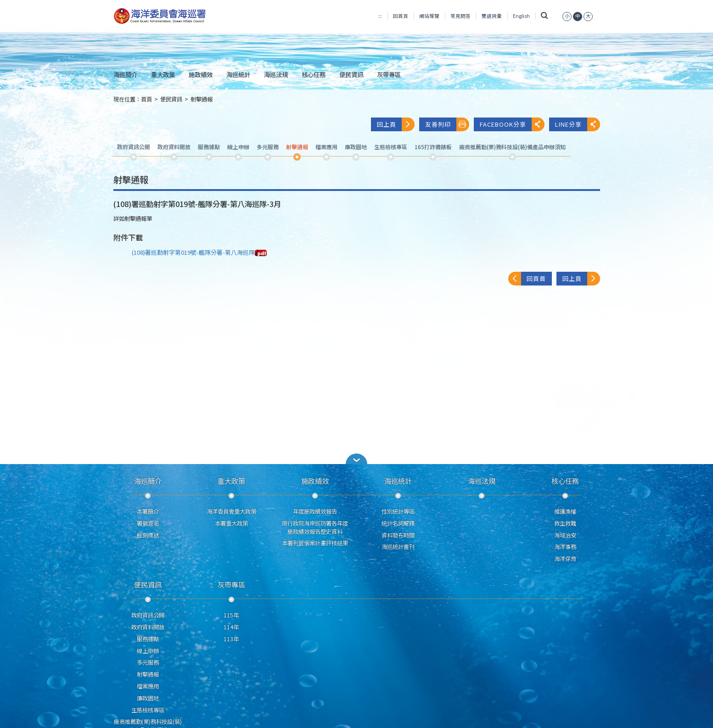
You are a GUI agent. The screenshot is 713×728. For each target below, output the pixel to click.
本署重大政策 (231, 523)
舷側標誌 (148, 535)
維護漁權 (565, 511)
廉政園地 (148, 698)
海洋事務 (565, 547)
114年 (231, 627)
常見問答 (460, 16)
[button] (357, 459)
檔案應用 (148, 686)
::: (380, 16)
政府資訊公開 (148, 615)
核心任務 (314, 74)
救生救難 (565, 523)
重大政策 (163, 74)
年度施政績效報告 (315, 511)
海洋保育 (565, 559)
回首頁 (401, 16)
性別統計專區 (398, 511)
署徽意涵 (148, 523)
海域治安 (565, 535)
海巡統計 (238, 74)
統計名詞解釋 (398, 523)
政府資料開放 (148, 627)
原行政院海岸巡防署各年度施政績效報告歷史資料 (315, 527)
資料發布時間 (398, 535)
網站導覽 (429, 16)
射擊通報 (202, 99)
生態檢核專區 (148, 710)
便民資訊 (351, 74)
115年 (231, 615)
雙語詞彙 (492, 16)
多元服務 (148, 662)
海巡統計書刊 (398, 547)
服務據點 (148, 639)
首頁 (146, 99)
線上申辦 (148, 651)
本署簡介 (148, 511)
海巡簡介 (125, 74)
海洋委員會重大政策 (231, 511)
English (521, 16)
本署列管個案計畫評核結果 (315, 543)
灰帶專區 (389, 74)
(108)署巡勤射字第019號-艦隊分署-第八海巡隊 (199, 252)
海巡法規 (276, 74)
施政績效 (201, 74)
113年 (231, 639)
